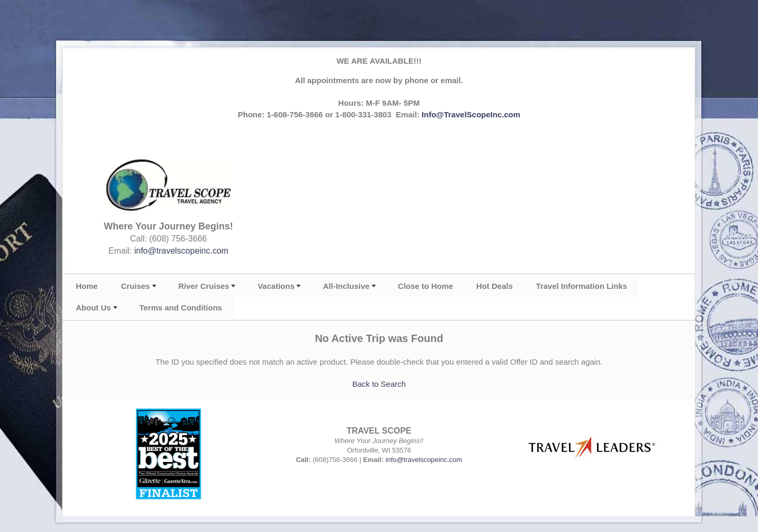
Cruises (136, 286)
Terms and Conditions (181, 308)
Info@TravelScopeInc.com (471, 114)
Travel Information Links (581, 286)
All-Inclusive (346, 286)
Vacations (276, 286)
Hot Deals (495, 286)
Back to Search (379, 384)
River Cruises (204, 286)
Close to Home (426, 286)
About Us (93, 308)
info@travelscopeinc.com (181, 251)
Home (87, 286)
